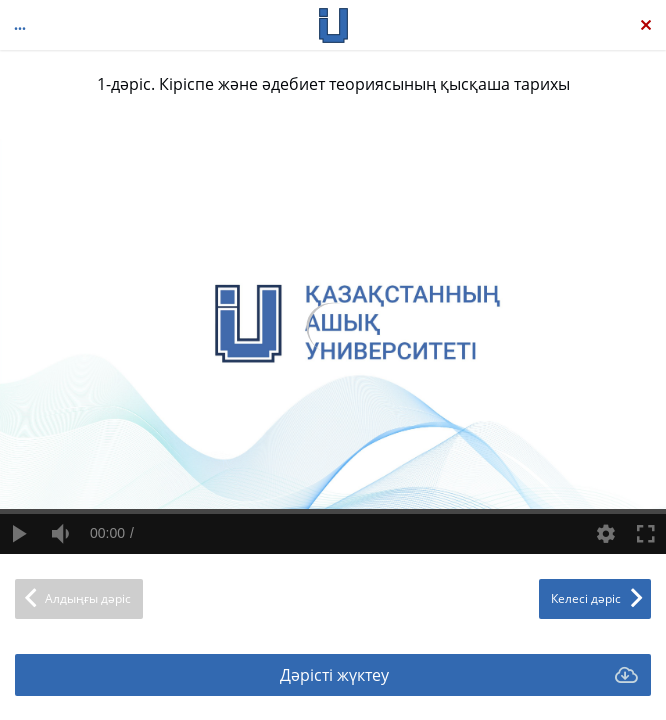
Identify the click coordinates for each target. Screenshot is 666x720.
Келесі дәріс (586, 598)
